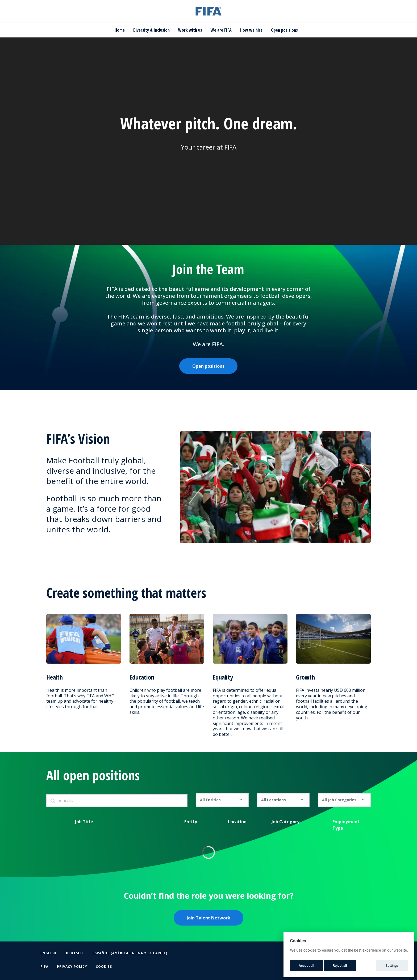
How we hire (251, 30)
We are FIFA (221, 30)
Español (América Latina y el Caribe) (130, 953)
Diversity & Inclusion (151, 30)
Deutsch (74, 953)
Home (120, 30)
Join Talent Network (208, 918)
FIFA (44, 967)
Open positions (284, 30)
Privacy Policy (72, 967)
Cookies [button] (104, 967)
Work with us (190, 30)
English (48, 953)
